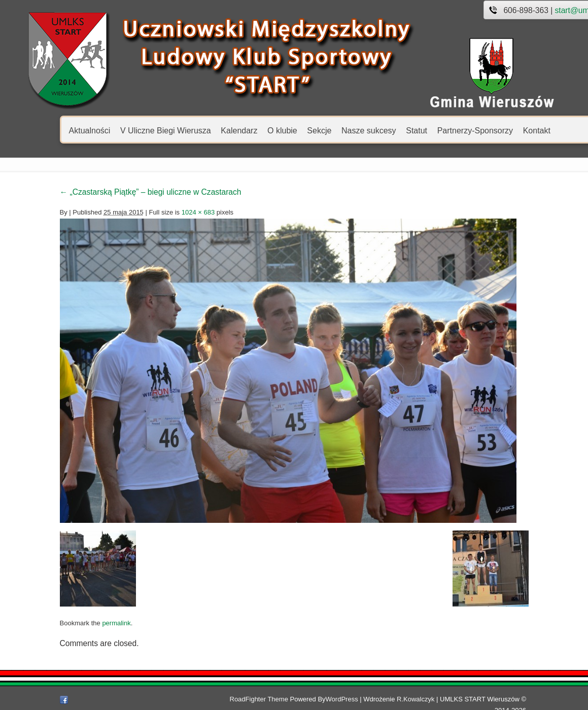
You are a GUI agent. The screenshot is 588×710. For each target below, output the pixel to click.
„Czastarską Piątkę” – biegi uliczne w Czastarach (105, 192)
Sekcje (273, 130)
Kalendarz (193, 130)
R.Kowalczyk (426, 699)
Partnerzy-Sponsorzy (429, 130)
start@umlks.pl (535, 10)
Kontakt (491, 130)
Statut (371, 130)
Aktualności (44, 130)
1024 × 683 (152, 212)
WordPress (352, 699)
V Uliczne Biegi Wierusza (119, 130)
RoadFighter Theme (269, 699)
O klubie (236, 130)
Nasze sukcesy (323, 130)
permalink (71, 623)
